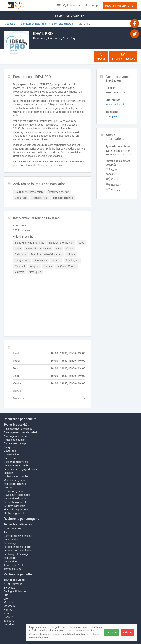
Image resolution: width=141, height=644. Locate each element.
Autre (7, 521)
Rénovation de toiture (16, 488)
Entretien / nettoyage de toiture (21, 456)
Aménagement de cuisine (18, 416)
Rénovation (10, 551)
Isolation (9, 462)
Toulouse (9, 610)
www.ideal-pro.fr (115, 92)
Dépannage (10, 532)
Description (42, 45)
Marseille (9, 591)
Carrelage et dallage (15, 431)
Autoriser (112, 632)
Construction (11, 528)
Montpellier (10, 595)
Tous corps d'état (13, 554)
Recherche (72, 6)
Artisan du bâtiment (15, 427)
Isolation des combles (16, 465)
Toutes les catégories (18, 513)
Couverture (10, 445)
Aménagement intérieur (17, 423)
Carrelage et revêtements (18, 525)
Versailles (9, 613)
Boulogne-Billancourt (16, 580)
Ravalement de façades (17, 484)
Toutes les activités (16, 412)
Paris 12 (8, 606)
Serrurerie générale (14, 495)
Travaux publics (13, 558)
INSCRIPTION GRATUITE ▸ (120, 6)
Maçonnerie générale (16, 469)
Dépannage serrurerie (16, 453)
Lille (6, 584)
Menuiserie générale (15, 473)
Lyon (6, 588)
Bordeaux (9, 577)
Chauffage (10, 438)
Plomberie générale (15, 480)
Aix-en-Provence (13, 573)
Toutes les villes (14, 569)
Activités (58, 45)
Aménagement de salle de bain (21, 420)
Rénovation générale (15, 491)
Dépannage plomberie (16, 449)
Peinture (8, 476)
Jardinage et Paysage (16, 543)
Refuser (128, 632)
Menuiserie (10, 547)
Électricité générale (14, 502)
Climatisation (11, 442)
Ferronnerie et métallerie (17, 536)
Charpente (10, 434)
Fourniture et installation (18, 539)
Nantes (8, 599)
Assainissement (13, 517)
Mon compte (92, 6)
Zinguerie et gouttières (16, 499)
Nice (6, 602)
